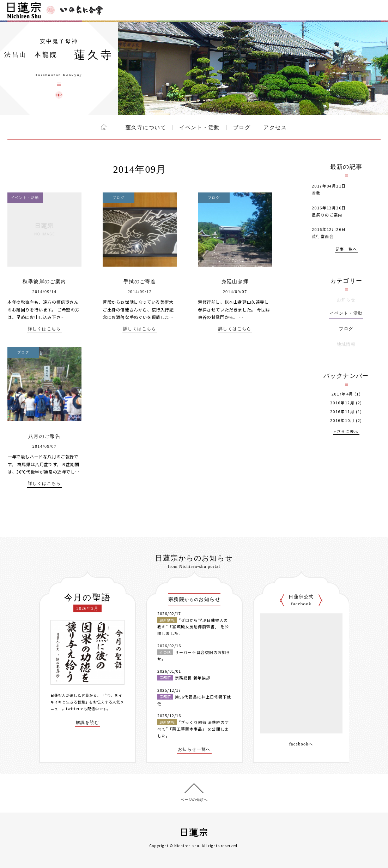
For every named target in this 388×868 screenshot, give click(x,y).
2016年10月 (342, 420)
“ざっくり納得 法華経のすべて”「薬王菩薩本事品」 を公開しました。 (193, 729)
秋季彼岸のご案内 (44, 282)
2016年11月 (342, 412)
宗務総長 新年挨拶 (193, 678)
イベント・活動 (200, 127)
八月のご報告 (44, 436)
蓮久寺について (143, 127)
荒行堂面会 (323, 236)
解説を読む (88, 723)
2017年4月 (342, 394)
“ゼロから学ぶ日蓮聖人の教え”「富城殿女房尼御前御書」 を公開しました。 (193, 627)
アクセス (275, 127)
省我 (316, 193)
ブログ (242, 127)
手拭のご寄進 (140, 282)
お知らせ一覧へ (194, 750)
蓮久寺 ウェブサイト (59, 95)
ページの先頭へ (194, 800)
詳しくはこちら (44, 329)
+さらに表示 (346, 432)
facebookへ (301, 744)
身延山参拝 (235, 282)
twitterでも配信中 (83, 709)
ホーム (104, 127)
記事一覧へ (346, 249)
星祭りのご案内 (327, 215)
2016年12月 (342, 403)
